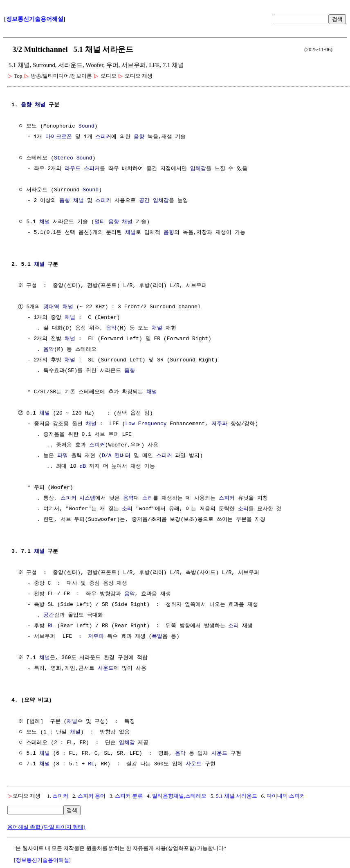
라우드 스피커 (82, 169)
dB (83, 467)
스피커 (103, 137)
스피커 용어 (92, 796)
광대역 (51, 307)
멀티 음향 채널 (114, 222)
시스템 (87, 498)
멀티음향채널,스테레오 (179, 796)
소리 (148, 498)
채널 (40, 105)
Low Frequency (146, 424)
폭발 (157, 637)
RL (51, 626)
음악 (111, 328)
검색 (337, 19)
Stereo (64, 158)
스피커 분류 (129, 796)
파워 (63, 456)
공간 (144, 201)
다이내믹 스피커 (286, 796)
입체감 (198, 169)
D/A (107, 456)
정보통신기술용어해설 (35, 19)
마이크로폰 (59, 137)
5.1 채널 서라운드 (237, 796)
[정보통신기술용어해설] (42, 860)
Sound (86, 126)
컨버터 (122, 456)
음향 (26, 105)
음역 (128, 498)
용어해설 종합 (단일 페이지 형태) (46, 827)
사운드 (106, 668)
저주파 (219, 424)
